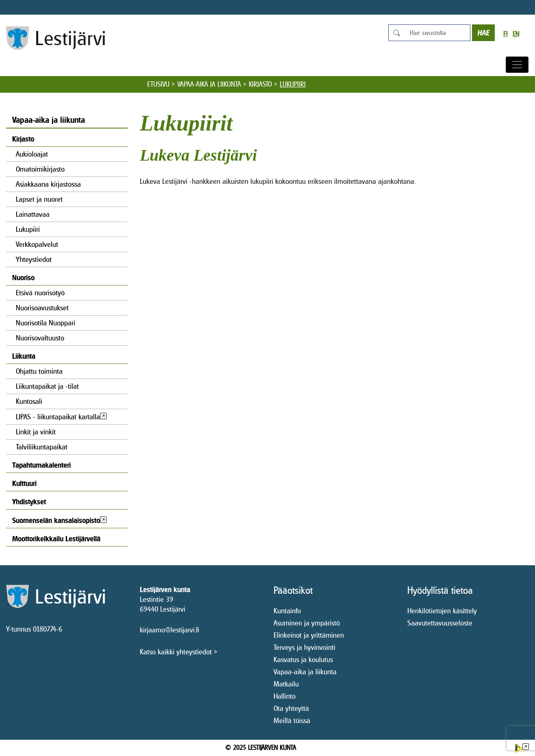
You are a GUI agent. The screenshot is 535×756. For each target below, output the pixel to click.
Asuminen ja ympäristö (307, 623)
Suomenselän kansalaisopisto (56, 520)
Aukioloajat (32, 154)
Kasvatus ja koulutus (303, 659)
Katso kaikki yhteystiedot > (179, 652)
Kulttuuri (24, 483)
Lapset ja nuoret (39, 199)
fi (505, 34)
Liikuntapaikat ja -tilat (47, 386)
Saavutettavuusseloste (440, 623)
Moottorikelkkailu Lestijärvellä (56, 539)
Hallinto (285, 696)
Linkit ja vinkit (36, 432)
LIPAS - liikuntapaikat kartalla (58, 417)
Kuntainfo (287, 611)
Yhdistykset (29, 502)
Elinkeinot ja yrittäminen (309, 635)
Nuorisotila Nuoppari (46, 323)
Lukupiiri (28, 229)
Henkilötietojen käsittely (442, 611)
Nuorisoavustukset (42, 308)
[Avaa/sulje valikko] (517, 65)
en (516, 34)
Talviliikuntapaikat (42, 447)
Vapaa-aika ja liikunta (209, 84)
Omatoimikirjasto (40, 169)
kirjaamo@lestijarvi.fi (170, 630)
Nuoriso (23, 278)
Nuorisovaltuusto (40, 338)
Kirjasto (260, 84)
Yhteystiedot (34, 259)
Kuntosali (29, 401)
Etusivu (158, 84)
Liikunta (24, 356)
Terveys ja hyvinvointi (304, 647)
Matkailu (286, 684)
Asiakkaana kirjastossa (48, 184)
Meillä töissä (292, 720)
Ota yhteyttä (291, 708)
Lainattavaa (33, 214)
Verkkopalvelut (37, 244)
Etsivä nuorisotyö (40, 293)
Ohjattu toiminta (39, 371)
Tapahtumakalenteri (41, 465)
